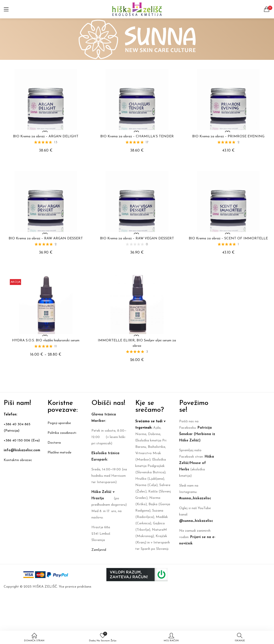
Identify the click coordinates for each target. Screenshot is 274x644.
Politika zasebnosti (62, 433)
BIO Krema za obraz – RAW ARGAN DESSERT (46, 238)
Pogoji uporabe (59, 423)
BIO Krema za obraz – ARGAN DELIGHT (46, 136)
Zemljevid (99, 550)
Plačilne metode (59, 453)
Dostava (54, 443)
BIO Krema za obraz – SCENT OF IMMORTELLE (228, 238)
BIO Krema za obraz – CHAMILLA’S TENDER (137, 136)
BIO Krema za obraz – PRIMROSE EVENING (228, 136)
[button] (267, 9)
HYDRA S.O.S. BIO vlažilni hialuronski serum (46, 341)
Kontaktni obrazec (18, 460)
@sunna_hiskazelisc (196, 521)
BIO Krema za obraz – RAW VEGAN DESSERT (137, 238)
